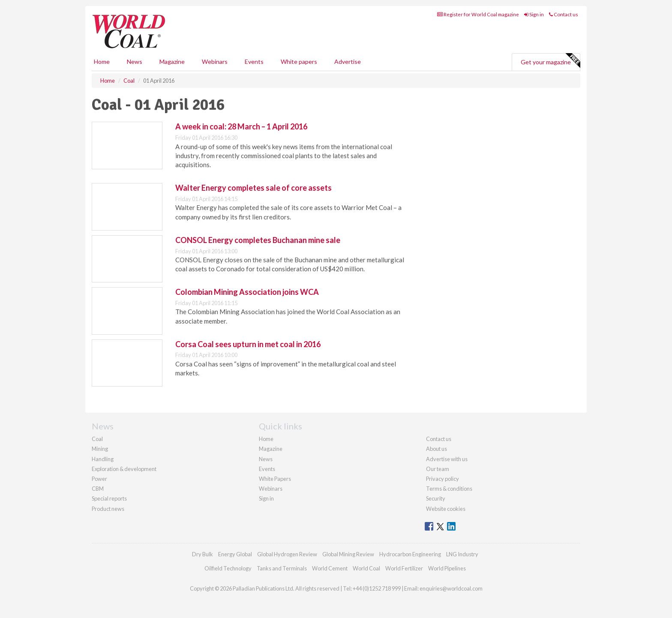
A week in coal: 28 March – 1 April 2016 (241, 126)
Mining (100, 449)
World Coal (366, 568)
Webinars (215, 61)
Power (99, 479)
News (266, 459)
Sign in (534, 14)
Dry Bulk (202, 554)
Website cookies (446, 509)
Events (254, 61)
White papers (299, 61)
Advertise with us (447, 459)
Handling (103, 459)
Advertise (348, 61)
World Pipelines (447, 568)
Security (436, 498)
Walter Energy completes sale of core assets (253, 188)
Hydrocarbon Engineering (410, 554)
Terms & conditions (449, 489)
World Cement (330, 568)
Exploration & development (124, 469)
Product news (108, 509)
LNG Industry (462, 554)
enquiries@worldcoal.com (451, 588)
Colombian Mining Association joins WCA (247, 292)
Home (102, 61)
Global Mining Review (348, 554)
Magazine (172, 61)
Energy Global (235, 554)
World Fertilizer (404, 568)
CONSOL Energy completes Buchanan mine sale (258, 240)
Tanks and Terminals (282, 568)
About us (436, 449)
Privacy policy (442, 479)
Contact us (564, 14)
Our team (438, 469)
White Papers (275, 479)
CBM (98, 489)
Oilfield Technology (228, 568)
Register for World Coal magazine (478, 14)
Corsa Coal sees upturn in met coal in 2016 (248, 344)
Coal (97, 439)
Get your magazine (550, 61)
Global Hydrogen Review (287, 554)
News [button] (135, 61)
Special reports (109, 498)
